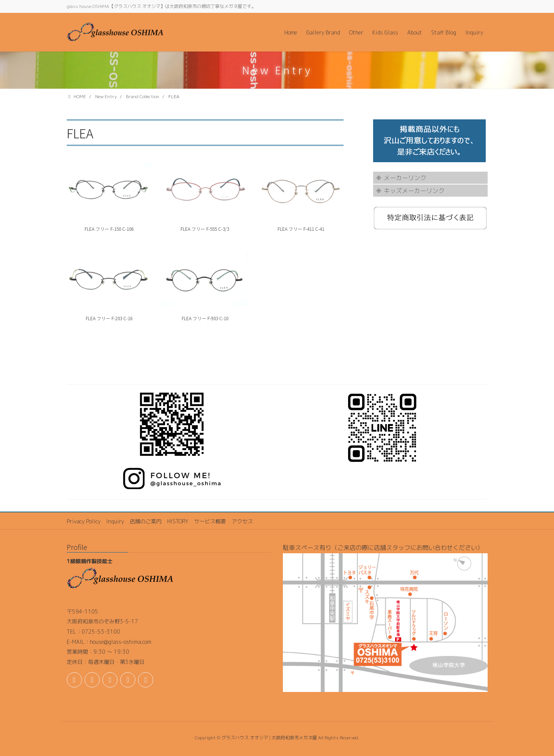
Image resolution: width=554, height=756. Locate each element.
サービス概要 (210, 521)
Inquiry (115, 521)
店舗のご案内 (146, 521)
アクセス (242, 521)
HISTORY (178, 521)
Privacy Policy (84, 521)
